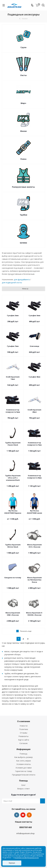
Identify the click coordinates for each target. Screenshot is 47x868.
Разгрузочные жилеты (23, 187)
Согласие (23, 743)
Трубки (23, 215)
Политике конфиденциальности (27, 858)
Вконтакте (17, 815)
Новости (24, 726)
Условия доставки (24, 768)
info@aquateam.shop (26, 833)
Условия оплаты (24, 764)
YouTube (23, 815)
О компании (24, 721)
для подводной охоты (12, 282)
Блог (23, 785)
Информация (23, 749)
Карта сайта (24, 740)
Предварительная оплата (24, 775)
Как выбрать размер (23, 757)
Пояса (23, 159)
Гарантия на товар (24, 771)
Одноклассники (29, 815)
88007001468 (26, 827)
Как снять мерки (23, 761)
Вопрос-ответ (24, 789)
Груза (23, 47)
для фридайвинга (22, 279)
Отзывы (24, 733)
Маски (23, 131)
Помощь (23, 754)
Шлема (23, 243)
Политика (24, 729)
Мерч (23, 103)
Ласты (23, 75)
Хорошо (12, 863)
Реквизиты (23, 736)
